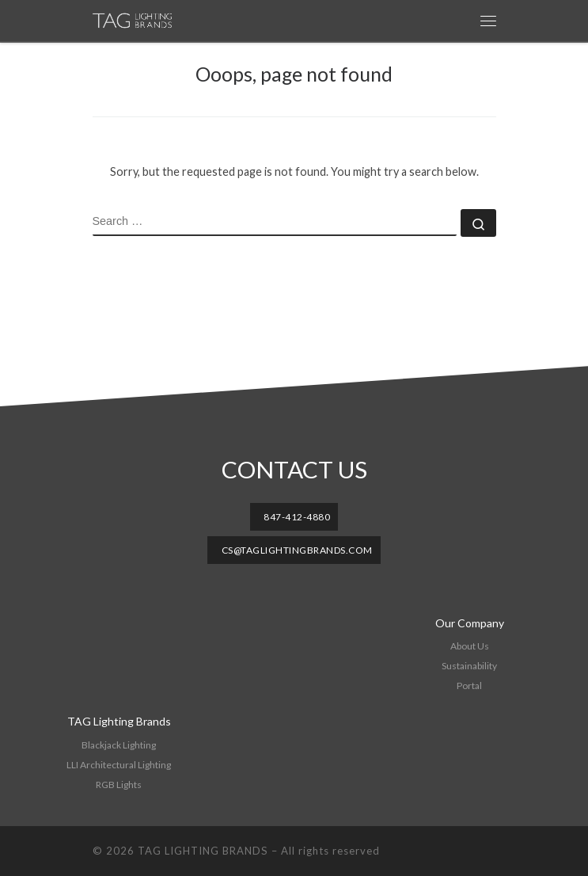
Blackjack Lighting (119, 745)
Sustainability (469, 666)
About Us (470, 646)
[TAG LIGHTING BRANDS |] (139, 21)
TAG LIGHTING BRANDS (203, 851)
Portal (469, 686)
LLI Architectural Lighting (119, 765)
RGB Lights (119, 785)
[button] (294, 517)
